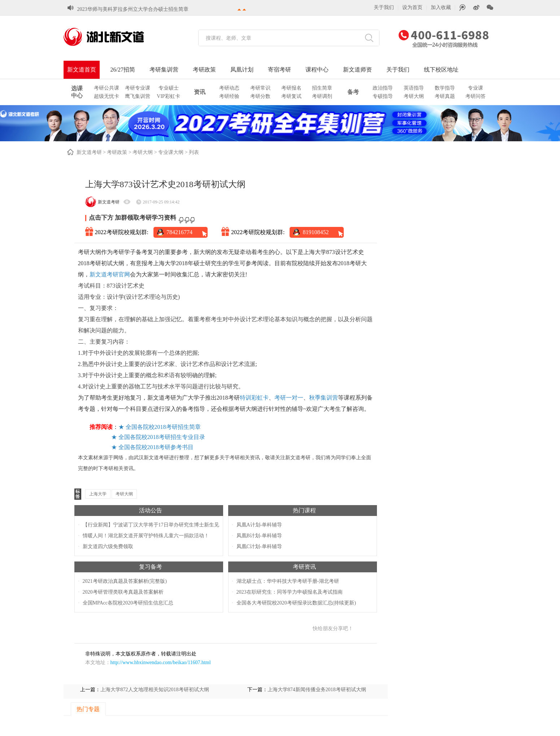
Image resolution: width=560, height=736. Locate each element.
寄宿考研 (279, 70)
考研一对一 (289, 398)
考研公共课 (107, 88)
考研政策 (204, 70)
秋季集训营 (324, 398)
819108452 (316, 232)
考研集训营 (164, 70)
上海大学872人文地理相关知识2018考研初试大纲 (155, 690)
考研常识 (260, 88)
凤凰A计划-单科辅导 (259, 525)
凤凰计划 (242, 70)
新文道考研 (89, 152)
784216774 (179, 232)
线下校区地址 (441, 70)
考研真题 (445, 96)
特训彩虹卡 (254, 398)
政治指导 (383, 88)
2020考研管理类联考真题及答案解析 (123, 592)
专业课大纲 (171, 152)
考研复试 (291, 96)
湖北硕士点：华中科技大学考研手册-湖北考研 (288, 581)
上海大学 (98, 494)
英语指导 (414, 88)
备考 (353, 92)
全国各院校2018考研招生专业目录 (162, 437)
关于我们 (384, 7)
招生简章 (322, 88)
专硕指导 (383, 96)
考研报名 (291, 88)
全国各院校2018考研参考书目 (156, 447)
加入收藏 (441, 7)
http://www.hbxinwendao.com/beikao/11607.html (161, 662)
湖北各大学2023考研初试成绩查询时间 (120, 9)
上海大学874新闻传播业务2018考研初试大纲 (317, 690)
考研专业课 (138, 88)
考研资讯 (304, 567)
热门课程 (304, 510)
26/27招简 (123, 70)
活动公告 (151, 510)
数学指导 (445, 88)
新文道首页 (82, 70)
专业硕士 (169, 88)
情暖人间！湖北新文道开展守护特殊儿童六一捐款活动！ (146, 536)
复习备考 (151, 567)
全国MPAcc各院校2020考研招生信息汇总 (128, 603)
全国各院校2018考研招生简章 (163, 427)
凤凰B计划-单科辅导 (259, 536)
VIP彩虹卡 (168, 96)
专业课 (476, 88)
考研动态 (229, 88)
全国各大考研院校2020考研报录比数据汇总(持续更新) (296, 603)
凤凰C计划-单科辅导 (259, 546)
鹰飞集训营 (138, 96)
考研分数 (260, 96)
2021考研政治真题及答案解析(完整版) (125, 581)
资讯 (200, 92)
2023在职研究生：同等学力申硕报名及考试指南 (290, 592)
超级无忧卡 (107, 96)
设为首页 (412, 7)
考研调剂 (322, 96)
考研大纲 (414, 96)
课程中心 (317, 70)
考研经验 (229, 96)
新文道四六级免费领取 (108, 546)
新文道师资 (357, 70)
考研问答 (476, 96)
